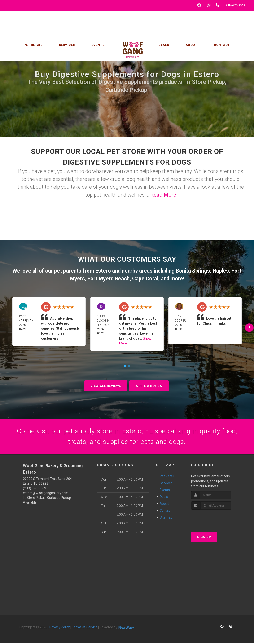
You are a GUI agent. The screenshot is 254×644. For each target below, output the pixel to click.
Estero (103, 271)
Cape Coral (145, 279)
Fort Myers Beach (109, 279)
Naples (221, 271)
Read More (163, 195)
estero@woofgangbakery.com (46, 494)
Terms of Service (85, 629)
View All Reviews (106, 386)
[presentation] (216, 520)
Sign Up (204, 538)
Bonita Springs (193, 271)
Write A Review (149, 386)
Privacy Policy (60, 629)
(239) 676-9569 (35, 490)
